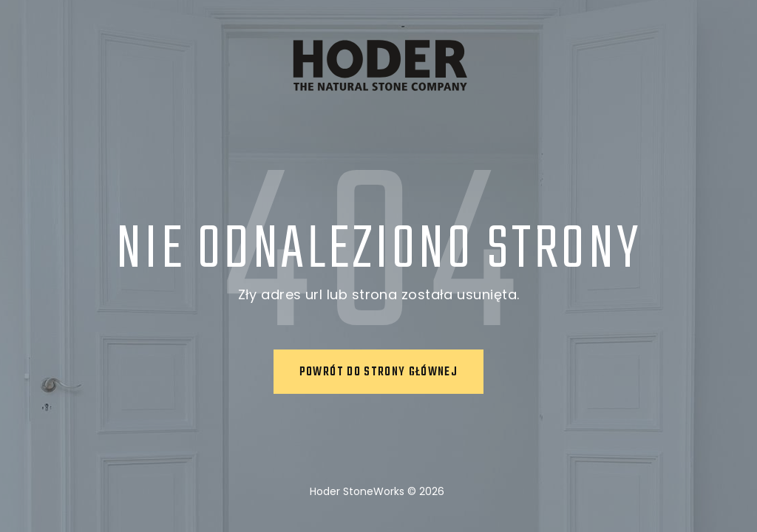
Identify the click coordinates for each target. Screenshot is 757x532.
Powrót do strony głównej (378, 372)
